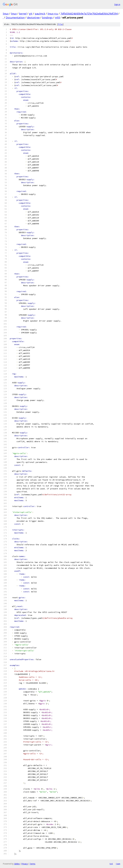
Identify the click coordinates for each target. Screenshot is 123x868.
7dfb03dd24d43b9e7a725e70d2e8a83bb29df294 (89, 14)
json (118, 864)
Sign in (117, 4)
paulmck (40, 14)
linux (6, 14)
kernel (23, 14)
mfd (57, 18)
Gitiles (17, 864)
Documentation (15, 18)
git (31, 14)
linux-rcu (53, 14)
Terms (32, 864)
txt (111, 864)
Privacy (25, 864)
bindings (47, 18)
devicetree (33, 18)
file (60, 24)
